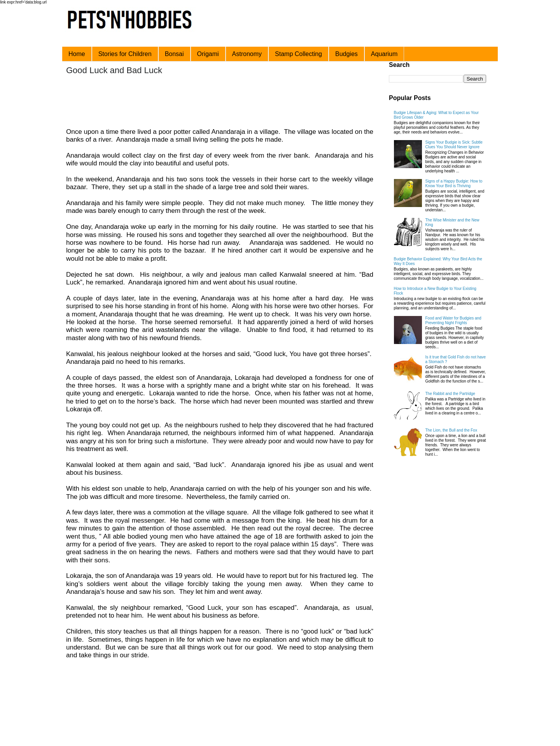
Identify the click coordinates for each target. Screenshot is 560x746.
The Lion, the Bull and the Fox (451, 430)
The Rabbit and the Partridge (450, 394)
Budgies (346, 54)
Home (77, 54)
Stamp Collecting (298, 54)
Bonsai (174, 54)
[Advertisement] (213, 102)
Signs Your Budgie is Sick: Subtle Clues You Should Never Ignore (454, 145)
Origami (208, 54)
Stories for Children (125, 54)
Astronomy (247, 54)
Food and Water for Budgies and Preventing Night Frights (453, 320)
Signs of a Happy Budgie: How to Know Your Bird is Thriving (454, 183)
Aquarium (384, 54)
